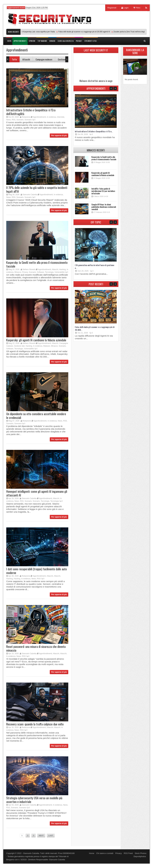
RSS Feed (128, 853)
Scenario (20, 120)
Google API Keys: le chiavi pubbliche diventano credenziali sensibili (104, 207)
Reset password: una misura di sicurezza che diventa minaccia (36, 648)
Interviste (61, 117)
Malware (47, 346)
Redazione (26, 117)
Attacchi (26, 59)
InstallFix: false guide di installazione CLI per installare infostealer (103, 191)
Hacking (62, 269)
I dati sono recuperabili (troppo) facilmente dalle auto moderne (37, 571)
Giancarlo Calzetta (30, 195)
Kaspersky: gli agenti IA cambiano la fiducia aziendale (36, 340)
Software (40, 272)
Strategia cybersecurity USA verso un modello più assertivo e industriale (34, 800)
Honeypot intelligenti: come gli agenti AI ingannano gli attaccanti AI (37, 493)
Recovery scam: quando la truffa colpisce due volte (35, 724)
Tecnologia (49, 272)
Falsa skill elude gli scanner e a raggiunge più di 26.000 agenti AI (86, 32)
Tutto (14, 59)
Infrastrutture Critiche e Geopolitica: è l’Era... (94, 131)
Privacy (25, 272)
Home (92, 853)
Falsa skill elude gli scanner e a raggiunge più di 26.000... (95, 328)
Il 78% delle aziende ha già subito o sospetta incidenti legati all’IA (37, 189)
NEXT (41, 836)
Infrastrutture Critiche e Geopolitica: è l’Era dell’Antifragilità (31, 112)
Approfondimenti (39, 117)
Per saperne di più (59, 136)
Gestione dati (64, 59)
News (9, 120)
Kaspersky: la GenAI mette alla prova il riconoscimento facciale (37, 264)
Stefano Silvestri (29, 269)
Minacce (18, 272)
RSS (14, 120)
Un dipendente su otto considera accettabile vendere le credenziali (36, 416)
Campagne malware (44, 59)
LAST (51, 836)
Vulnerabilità (59, 272)
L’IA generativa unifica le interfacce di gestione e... (95, 266)
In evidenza (51, 117)
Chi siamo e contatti (105, 853)
